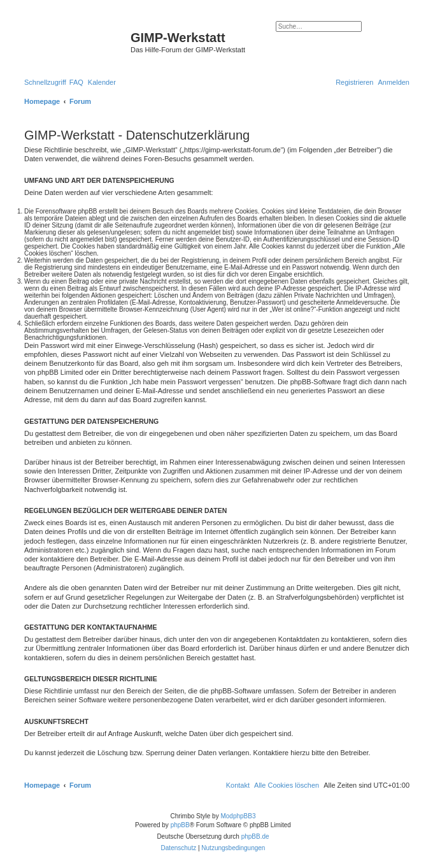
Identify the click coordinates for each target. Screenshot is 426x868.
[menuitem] (76, 82)
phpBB (180, 825)
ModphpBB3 (238, 816)
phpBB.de (255, 836)
